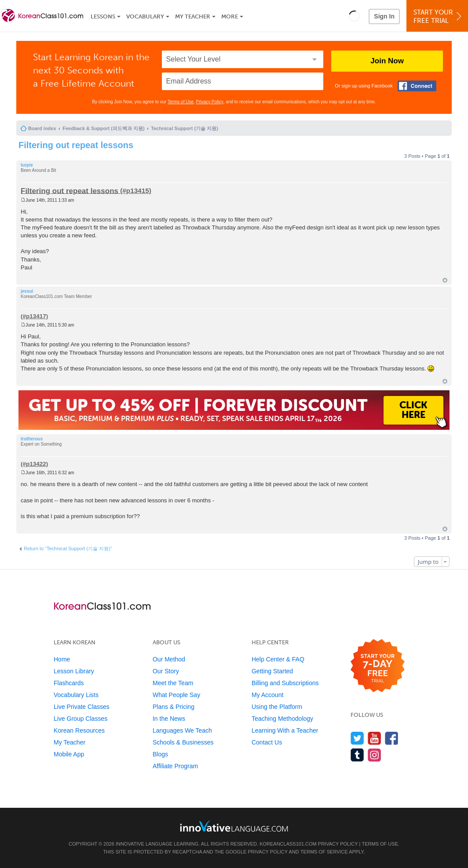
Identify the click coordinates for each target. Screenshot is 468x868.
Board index (42, 128)
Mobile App (69, 754)
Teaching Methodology (282, 719)
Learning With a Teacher (285, 730)
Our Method (169, 659)
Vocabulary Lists (76, 695)
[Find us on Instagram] (375, 755)
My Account (267, 695)
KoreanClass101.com (288, 844)
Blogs (160, 754)
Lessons (103, 16)
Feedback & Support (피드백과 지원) (103, 128)
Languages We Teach (182, 730)
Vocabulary (145, 16)
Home (62, 659)
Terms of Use (181, 102)
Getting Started (272, 671)
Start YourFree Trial (439, 16)
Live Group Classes (80, 719)
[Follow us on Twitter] (357, 738)
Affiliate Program (175, 766)
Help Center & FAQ (278, 659)
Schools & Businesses (183, 742)
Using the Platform (277, 707)
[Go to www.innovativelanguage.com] (234, 826)
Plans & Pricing (174, 707)
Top (445, 280)
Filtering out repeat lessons (76, 145)
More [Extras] (230, 16)
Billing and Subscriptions (285, 683)
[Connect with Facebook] (417, 86)
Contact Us (267, 742)
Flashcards (69, 683)
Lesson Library (74, 671)
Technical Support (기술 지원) (185, 128)
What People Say (176, 695)
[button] (354, 16)
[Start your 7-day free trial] (378, 666)
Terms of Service (324, 852)
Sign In (384, 16)
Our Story (166, 671)
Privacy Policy (210, 102)
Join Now (387, 61)
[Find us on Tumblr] (357, 755)
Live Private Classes (82, 707)
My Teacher (193, 16)
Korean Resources (79, 730)
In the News (169, 719)
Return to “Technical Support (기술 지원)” (68, 548)
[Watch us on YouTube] (375, 738)
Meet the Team (173, 683)
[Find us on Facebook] (392, 738)
